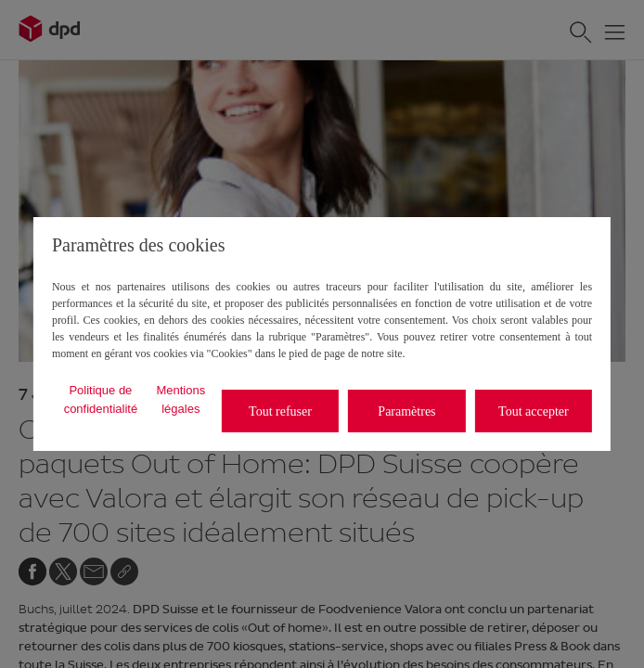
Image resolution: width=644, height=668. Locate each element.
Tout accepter (534, 411)
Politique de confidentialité (101, 399)
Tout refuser (280, 411)
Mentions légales (180, 399)
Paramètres (406, 411)
